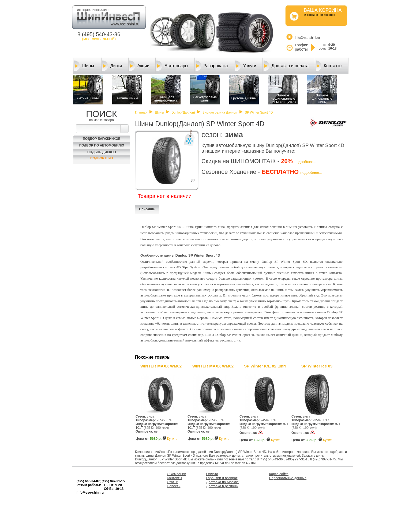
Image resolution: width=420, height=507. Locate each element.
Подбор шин (102, 158)
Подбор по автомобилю (102, 145)
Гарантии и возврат (222, 478)
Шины (84, 66)
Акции (139, 66)
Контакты (329, 66)
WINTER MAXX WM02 (161, 366)
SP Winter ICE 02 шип (265, 366)
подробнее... (305, 162)
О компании (177, 474)
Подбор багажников (102, 139)
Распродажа (212, 66)
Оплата (212, 474)
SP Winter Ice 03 (317, 366)
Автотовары (172, 66)
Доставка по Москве (223, 482)
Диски (112, 66)
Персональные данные (288, 478)
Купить (172, 439)
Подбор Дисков (102, 152)
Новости (174, 486)
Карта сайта (279, 474)
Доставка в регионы (222, 486)
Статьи (172, 482)
